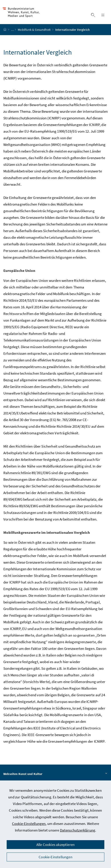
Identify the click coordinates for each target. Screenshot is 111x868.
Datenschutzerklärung (78, 830)
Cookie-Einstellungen (29, 824)
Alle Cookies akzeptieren (55, 845)
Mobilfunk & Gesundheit (35, 32)
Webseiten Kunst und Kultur (55, 776)
